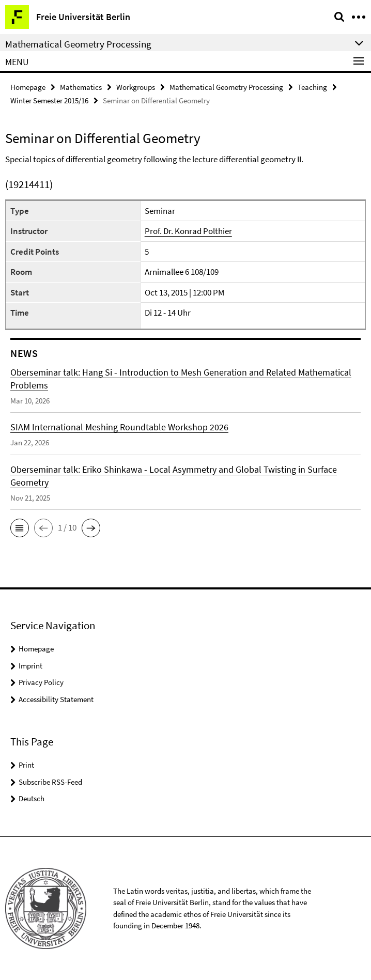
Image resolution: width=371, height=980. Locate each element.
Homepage (28, 87)
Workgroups (136, 87)
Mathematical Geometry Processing (226, 87)
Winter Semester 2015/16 (49, 100)
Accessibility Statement (56, 699)
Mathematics (81, 87)
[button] (20, 528)
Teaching (312, 87)
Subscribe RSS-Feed (50, 782)
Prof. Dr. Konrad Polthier (188, 231)
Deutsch (32, 798)
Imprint (30, 666)
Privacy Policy (41, 682)
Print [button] (26, 765)
